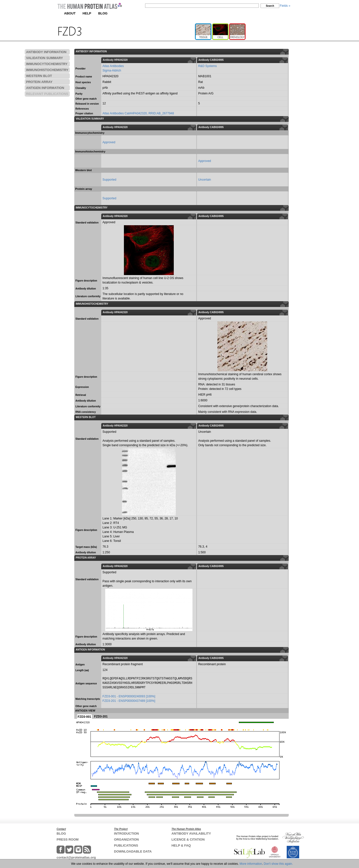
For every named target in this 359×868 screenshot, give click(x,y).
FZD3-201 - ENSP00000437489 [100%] (129, 701)
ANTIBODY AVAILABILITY (191, 833)
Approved (109, 142)
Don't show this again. (278, 864)
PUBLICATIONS (126, 845)
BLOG (103, 13)
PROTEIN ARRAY (39, 82)
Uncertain (205, 180)
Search (270, 6)
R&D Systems (208, 66)
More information (251, 864)
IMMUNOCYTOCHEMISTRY (47, 64)
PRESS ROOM (68, 839)
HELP (87, 13)
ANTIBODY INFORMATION (46, 52)
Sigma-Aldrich (112, 71)
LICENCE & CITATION (188, 839)
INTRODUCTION (126, 833)
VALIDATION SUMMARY (45, 58)
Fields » (285, 6)
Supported (109, 180)
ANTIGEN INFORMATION (45, 88)
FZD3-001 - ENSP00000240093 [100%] (129, 696)
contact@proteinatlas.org (76, 857)
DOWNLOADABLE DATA (133, 851)
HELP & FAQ (181, 845)
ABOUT (70, 13)
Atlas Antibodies (113, 66)
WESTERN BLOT (39, 76)
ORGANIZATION (126, 839)
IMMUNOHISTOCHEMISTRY (47, 70)
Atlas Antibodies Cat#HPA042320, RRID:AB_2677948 (138, 113)
